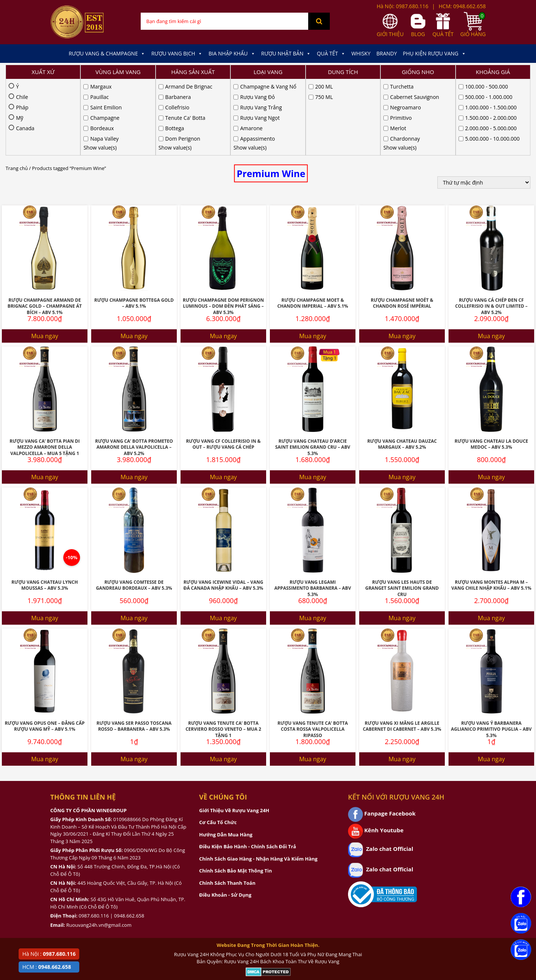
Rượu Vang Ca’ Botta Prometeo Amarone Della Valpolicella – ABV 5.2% (134, 371)
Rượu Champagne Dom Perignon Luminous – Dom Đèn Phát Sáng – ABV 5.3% (223, 230)
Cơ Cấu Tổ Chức (218, 746)
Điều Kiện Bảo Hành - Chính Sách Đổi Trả (248, 770)
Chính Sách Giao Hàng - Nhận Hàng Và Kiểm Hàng (258, 782)
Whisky (361, 53)
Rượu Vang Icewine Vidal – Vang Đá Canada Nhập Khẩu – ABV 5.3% (223, 509)
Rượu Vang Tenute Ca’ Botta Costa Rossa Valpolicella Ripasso (313, 653)
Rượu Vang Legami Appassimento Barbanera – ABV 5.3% (313, 512)
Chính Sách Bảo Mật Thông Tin (235, 794)
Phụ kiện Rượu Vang (434, 54)
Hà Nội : (49, 954)
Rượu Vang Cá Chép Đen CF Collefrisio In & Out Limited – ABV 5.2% (492, 230)
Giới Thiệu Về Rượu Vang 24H (234, 734)
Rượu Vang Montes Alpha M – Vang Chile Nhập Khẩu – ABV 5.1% (492, 509)
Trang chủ (17, 92)
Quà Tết (331, 54)
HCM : (47, 967)
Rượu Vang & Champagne (107, 54)
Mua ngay (45, 260)
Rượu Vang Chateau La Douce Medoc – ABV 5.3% (491, 368)
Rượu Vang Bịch (177, 54)
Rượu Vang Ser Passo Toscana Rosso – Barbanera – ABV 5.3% (134, 650)
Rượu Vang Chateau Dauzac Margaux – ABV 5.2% (402, 368)
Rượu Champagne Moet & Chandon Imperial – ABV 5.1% (313, 227)
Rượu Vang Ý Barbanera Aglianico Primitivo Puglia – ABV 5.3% (492, 653)
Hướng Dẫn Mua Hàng (226, 758)
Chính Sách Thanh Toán (227, 807)
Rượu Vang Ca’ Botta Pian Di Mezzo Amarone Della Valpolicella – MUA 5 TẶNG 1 (45, 371)
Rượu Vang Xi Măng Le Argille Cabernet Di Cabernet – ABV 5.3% (402, 650)
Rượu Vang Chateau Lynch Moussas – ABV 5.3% (45, 509)
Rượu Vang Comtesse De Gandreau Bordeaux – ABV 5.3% (134, 509)
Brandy (387, 53)
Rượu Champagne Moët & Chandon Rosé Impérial (402, 227)
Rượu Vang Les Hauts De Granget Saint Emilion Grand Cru (402, 512)
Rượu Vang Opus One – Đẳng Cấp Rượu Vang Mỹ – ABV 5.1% (45, 650)
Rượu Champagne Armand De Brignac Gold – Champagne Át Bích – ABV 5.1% (44, 230)
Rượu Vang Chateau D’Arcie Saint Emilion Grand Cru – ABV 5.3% (313, 371)
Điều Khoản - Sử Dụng (225, 819)
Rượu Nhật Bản (286, 54)
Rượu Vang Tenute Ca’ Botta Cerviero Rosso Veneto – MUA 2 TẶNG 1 (223, 653)
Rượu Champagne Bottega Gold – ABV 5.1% (134, 227)
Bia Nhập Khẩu (232, 54)
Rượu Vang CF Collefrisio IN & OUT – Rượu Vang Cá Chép (224, 368)
